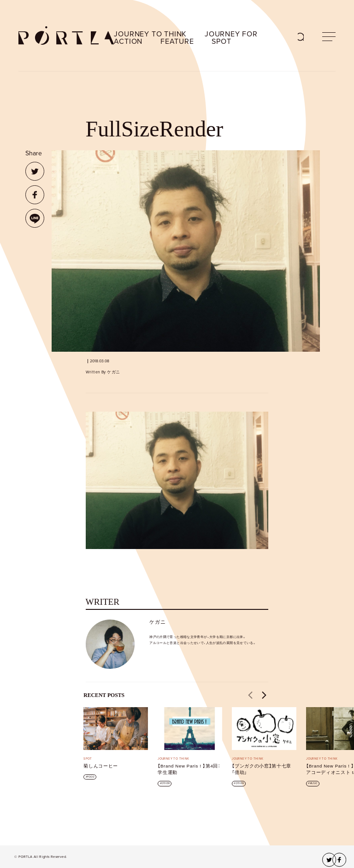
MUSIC (314, 783)
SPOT (221, 41)
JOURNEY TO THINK (150, 34)
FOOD (91, 777)
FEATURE (177, 41)
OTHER (165, 783)
